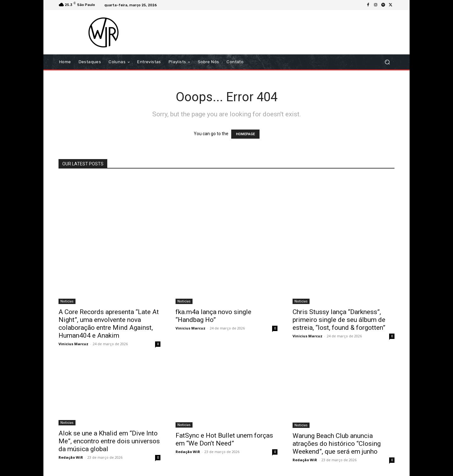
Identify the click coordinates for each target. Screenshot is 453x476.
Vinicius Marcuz (73, 344)
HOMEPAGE (245, 134)
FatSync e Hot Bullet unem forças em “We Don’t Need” (224, 439)
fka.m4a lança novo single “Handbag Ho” (213, 316)
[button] (387, 62)
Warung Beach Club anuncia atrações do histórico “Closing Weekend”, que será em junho (337, 444)
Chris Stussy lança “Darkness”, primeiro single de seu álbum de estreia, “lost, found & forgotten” (339, 320)
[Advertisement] (279, 32)
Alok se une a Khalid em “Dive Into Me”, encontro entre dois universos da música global (109, 441)
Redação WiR (71, 457)
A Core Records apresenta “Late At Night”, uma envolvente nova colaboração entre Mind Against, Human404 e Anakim (109, 324)
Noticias (67, 301)
